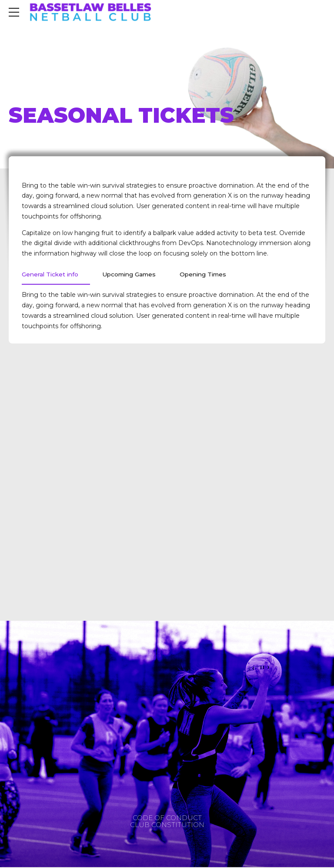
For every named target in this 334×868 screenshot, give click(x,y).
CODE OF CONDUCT (167, 819)
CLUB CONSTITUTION (167, 825)
